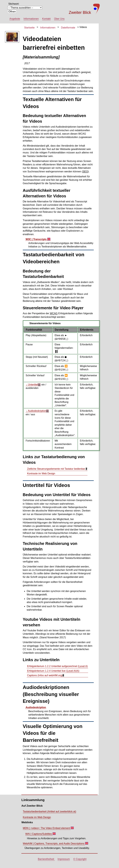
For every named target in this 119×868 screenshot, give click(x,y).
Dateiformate (68, 27)
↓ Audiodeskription (36, 411)
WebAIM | (54, 844)
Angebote (15, 19)
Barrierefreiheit (46, 859)
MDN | (47, 828)
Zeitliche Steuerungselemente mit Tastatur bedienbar (56, 469)
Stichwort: (14, 4)
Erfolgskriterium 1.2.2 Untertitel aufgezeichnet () (57, 666)
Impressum (64, 859)
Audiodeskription (36, 707)
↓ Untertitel (32, 385)
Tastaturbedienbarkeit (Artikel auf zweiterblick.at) (49, 812)
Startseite (29, 27)
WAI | (39, 834)
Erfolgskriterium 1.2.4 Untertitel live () (53, 671)
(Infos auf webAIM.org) (45, 675)
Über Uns (59, 19)
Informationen (31, 19)
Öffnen (12, 12)
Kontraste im (41, 473)
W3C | (36, 239)
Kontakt (46, 19)
